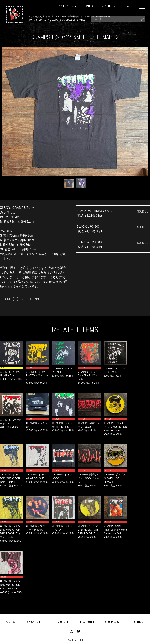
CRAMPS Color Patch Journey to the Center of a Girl (115, 530)
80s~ (22, 299)
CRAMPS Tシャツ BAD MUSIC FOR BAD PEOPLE (10, 478)
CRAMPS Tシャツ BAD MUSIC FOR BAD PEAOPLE (10, 585)
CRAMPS (37, 299)
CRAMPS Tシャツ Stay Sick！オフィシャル (89, 375)
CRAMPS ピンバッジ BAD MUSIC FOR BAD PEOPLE (115, 427)
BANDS (89, 6)
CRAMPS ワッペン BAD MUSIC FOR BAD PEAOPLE (89, 530)
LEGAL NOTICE (87, 621)
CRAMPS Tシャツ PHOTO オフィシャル (37, 375)
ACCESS (10, 621)
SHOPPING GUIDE (115, 621)
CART (128, 6)
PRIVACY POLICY (34, 621)
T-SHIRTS (7, 299)
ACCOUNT (109, 6)
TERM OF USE (61, 621)
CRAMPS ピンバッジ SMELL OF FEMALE (114, 478)
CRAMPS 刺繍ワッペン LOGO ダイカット (89, 478)
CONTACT (139, 621)
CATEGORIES (68, 6)
